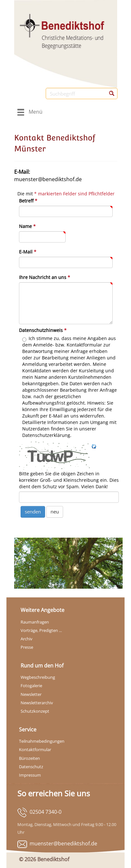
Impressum (30, 775)
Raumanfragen (35, 622)
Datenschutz (31, 767)
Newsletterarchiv (37, 703)
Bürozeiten (29, 758)
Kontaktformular (35, 749)
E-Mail (28, 252)
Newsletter (31, 694)
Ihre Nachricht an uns (45, 277)
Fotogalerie (31, 686)
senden (33, 512)
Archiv (27, 639)
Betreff (28, 201)
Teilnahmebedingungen (42, 741)
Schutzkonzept (35, 711)
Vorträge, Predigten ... (41, 630)
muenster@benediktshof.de (63, 843)
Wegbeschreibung (38, 677)
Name (27, 226)
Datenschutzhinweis (43, 330)
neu (55, 512)
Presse (27, 647)
